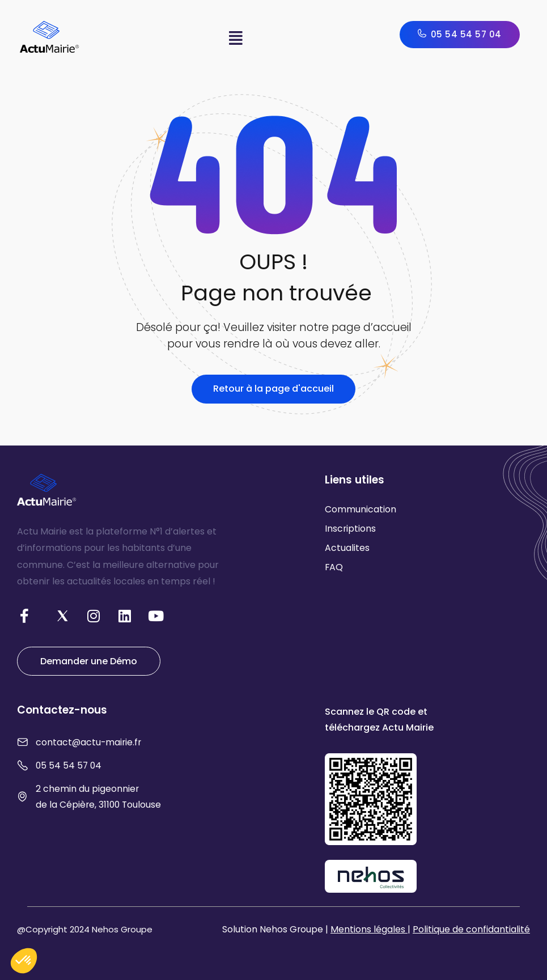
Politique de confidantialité (471, 929)
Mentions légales (369, 929)
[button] (236, 38)
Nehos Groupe (122, 929)
